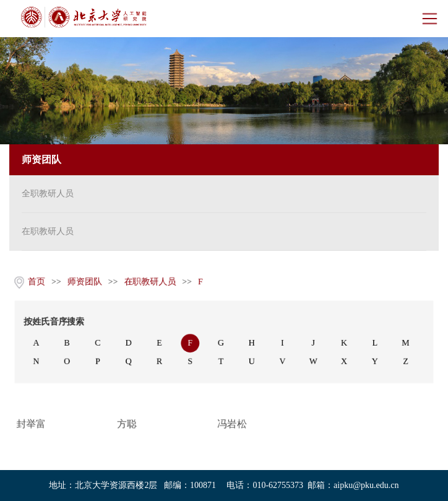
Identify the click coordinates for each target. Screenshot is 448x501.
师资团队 (84, 281)
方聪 (126, 425)
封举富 (30, 425)
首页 (35, 281)
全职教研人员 (48, 194)
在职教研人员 (48, 231)
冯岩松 (232, 425)
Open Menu (429, 19)
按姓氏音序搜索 (53, 322)
